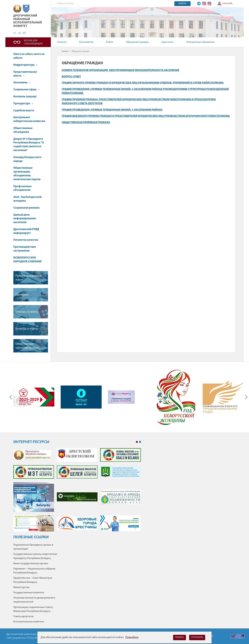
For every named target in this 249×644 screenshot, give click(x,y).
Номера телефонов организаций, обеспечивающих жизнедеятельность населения (120, 70)
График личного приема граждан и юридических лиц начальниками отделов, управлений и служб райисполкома (143, 83)
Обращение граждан (137, 42)
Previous (11, 397)
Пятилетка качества (26, 240)
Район (110, 42)
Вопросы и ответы (27, 329)
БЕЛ (24, 33)
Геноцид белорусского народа (27, 159)
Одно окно (167, 42)
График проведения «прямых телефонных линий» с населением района (112, 110)
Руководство (86, 42)
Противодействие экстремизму (25, 249)
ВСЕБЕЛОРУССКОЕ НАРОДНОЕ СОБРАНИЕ (27, 260)
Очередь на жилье (27, 312)
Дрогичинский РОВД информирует (26, 231)
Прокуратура (23, 104)
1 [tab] (137, 442)
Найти (182, 4)
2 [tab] (140, 442)
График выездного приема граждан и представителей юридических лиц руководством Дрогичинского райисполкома (146, 116)
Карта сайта (227, 4)
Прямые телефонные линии (29, 278)
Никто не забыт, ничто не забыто (29, 56)
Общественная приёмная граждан (27, 346)
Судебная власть (24, 111)
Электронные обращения (200, 42)
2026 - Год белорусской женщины (27, 199)
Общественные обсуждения (23, 130)
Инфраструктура (25, 65)
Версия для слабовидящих (33, 42)
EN (20, 33)
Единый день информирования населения (25, 219)
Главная (65, 51)
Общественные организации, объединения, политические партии (27, 174)
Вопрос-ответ (71, 77)
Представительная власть (25, 74)
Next (246, 397)
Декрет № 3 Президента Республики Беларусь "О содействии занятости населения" (29, 145)
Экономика (22, 83)
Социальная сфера (26, 90)
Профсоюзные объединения (22, 188)
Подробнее (132, 637)
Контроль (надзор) (25, 97)
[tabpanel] (77, 491)
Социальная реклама (26, 208)
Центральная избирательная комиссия (29, 119)
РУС (15, 33)
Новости (62, 42)
